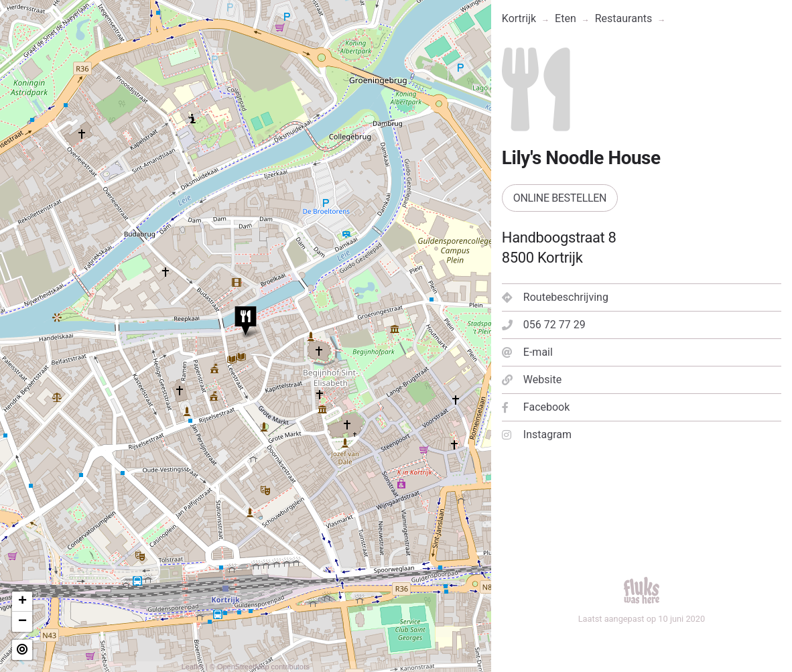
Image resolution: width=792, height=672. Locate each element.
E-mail (527, 352)
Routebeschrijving (555, 297)
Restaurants (624, 18)
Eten (566, 18)
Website (532, 380)
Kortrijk (519, 18)
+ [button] (22, 602)
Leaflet (193, 667)
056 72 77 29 (544, 325)
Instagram (537, 434)
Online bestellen (560, 198)
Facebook (536, 407)
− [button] (22, 622)
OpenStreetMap (243, 667)
